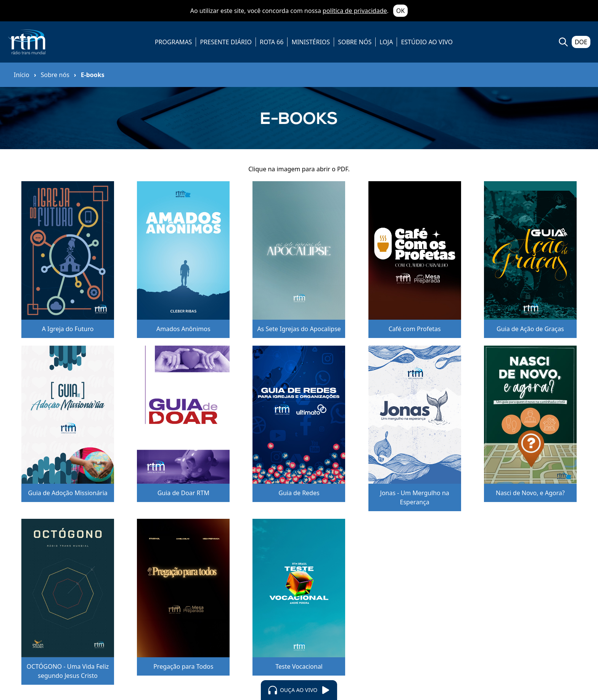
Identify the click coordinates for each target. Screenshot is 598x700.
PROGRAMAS (173, 42)
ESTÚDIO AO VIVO (427, 42)
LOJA (386, 42)
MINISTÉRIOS (311, 42)
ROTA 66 (272, 42)
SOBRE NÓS (355, 42)
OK (400, 11)
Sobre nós (55, 75)
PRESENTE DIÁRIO (226, 42)
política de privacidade (355, 11)
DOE (581, 42)
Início (22, 75)
